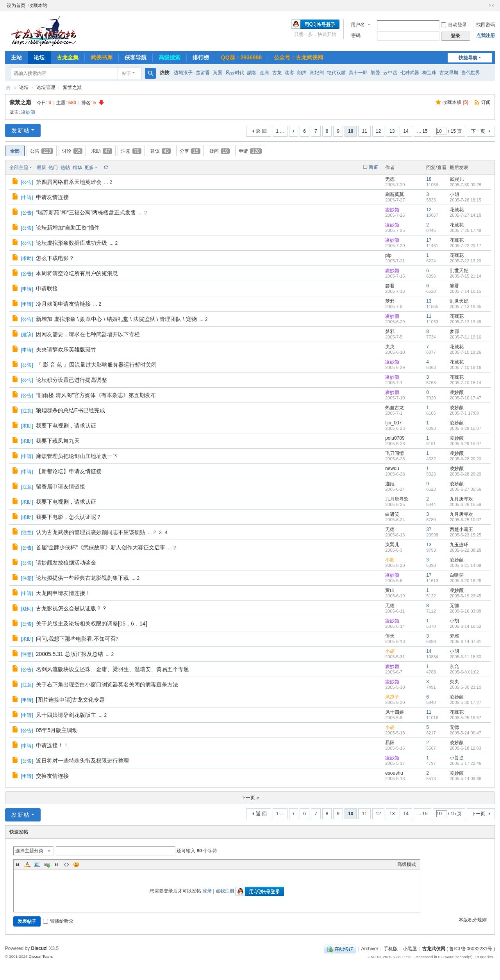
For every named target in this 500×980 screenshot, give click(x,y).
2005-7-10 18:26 (465, 352)
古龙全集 (68, 57)
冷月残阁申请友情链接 (63, 304)
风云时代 (235, 73)
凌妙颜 (28, 112)
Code (66, 864)
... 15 (422, 131)
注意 (131, 151)
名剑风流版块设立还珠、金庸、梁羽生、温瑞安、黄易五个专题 (112, 669)
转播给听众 (58, 921)
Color (27, 864)
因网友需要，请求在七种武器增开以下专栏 (88, 334)
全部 (15, 151)
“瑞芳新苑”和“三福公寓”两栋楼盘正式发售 (86, 212)
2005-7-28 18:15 (465, 200)
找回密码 (486, 25)
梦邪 (390, 301)
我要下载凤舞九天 (58, 441)
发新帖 (21, 130)
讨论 (72, 151)
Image (37, 864)
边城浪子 (183, 73)
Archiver (370, 949)
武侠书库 (102, 57)
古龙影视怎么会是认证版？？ (71, 608)
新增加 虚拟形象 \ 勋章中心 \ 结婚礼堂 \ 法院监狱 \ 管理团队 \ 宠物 (116, 319)
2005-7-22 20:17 (465, 246)
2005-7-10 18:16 (465, 367)
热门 (53, 167)
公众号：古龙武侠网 (298, 57)
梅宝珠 (429, 73)
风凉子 (392, 697)
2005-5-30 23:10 (465, 687)
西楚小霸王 (461, 529)
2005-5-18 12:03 (465, 748)
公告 (42, 151)
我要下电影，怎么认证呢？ (69, 517)
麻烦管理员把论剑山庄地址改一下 (77, 456)
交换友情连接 (52, 776)
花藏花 (457, 210)
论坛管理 (46, 87)
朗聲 (375, 73)
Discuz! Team (40, 956)
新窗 (373, 167)
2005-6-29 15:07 (465, 428)
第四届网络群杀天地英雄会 (69, 182)
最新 (41, 167)
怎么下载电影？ (55, 258)
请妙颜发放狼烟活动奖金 (66, 563)
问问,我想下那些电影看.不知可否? (77, 639)
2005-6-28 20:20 (465, 459)
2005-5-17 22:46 (465, 763)
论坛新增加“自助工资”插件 (68, 228)
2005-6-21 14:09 (465, 565)
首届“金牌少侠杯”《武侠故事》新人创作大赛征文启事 (101, 547)
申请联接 (47, 289)
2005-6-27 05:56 (465, 489)
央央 (390, 347)
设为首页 (16, 5)
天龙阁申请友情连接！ (63, 593)
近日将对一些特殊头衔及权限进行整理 (82, 761)
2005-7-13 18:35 (465, 306)
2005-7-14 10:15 (465, 291)
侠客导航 (136, 57)
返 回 (261, 131)
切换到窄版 (491, 5)
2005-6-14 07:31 (465, 641)
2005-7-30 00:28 (465, 185)
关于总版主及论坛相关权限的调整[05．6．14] (92, 624)
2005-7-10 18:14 (465, 383)
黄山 (390, 590)
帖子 (127, 73)
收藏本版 (455, 102)
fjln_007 (393, 423)
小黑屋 (410, 949)
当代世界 (471, 73)
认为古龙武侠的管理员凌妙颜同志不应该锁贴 (91, 532)
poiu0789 (395, 438)
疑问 (220, 151)
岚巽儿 (457, 179)
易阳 (390, 743)
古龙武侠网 (434, 949)
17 (429, 240)
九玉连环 (459, 545)
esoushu (394, 773)
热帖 (65, 167)
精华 (77, 167)
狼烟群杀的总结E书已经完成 (71, 410)
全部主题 (19, 167)
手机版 (391, 949)
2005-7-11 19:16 (465, 337)
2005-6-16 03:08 (465, 611)
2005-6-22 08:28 (465, 550)
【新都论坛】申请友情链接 (69, 471)
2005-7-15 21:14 (465, 276)
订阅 (486, 102)
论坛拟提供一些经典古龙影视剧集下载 (82, 578)
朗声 (302, 73)
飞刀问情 (395, 453)
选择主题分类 (29, 851)
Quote (57, 864)
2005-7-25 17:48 (465, 230)
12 (378, 131)
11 (364, 131)
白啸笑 (392, 514)
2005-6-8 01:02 (464, 672)
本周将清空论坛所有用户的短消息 (77, 273)
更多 (89, 167)
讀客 (252, 73)
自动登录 (454, 25)
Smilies (76, 864)
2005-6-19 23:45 (465, 596)
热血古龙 (395, 408)
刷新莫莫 (395, 194)
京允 (454, 666)
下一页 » (250, 798)
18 (429, 179)
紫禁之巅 (72, 87)
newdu (392, 469)
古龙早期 (449, 73)
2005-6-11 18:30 (465, 657)
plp (388, 255)
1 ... (280, 131)
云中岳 (390, 73)
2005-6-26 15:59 (465, 504)
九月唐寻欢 (397, 499)
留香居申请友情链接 (61, 486)
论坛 (39, 57)
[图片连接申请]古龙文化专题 (70, 700)
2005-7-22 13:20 (465, 261)
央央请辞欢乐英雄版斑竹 (66, 349)
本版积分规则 (473, 920)
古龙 (277, 73)
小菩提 (457, 758)
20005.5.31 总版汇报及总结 (70, 654)
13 (392, 131)
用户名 (358, 25)
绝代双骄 (336, 73)
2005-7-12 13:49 (465, 322)
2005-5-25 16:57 (465, 718)
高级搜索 (170, 57)
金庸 (264, 73)
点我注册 (486, 36)
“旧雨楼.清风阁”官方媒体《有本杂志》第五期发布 (96, 395)
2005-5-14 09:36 (465, 779)
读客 (289, 73)
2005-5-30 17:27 (465, 702)
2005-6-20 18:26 (465, 581)
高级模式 (407, 864)
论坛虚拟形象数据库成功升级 (71, 243)
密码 (356, 36)
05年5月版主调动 (57, 730)
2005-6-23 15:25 (465, 535)
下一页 (478, 131)
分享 (190, 151)
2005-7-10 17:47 (465, 398)
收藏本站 (38, 5)
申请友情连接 (52, 197)
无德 (390, 179)
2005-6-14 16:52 (465, 626)
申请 (250, 151)
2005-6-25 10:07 (465, 520)
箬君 (390, 286)
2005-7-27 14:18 (465, 215)
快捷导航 (468, 58)
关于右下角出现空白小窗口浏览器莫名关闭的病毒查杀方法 (107, 684)
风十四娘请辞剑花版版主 (66, 715)
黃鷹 (218, 73)
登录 (207, 891)
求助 (102, 151)
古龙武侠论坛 (8, 88)
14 (406, 131)
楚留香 (203, 73)
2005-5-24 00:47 (465, 733)
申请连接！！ (52, 745)
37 (429, 529)
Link (47, 864)
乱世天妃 (459, 271)
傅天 (390, 636)
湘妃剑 (317, 73)
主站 (16, 57)
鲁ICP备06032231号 (471, 949)
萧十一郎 (358, 73)
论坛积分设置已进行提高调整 (71, 380)
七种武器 (410, 73)
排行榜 (201, 57)
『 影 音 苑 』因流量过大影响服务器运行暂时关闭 (96, 365)
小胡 (454, 194)
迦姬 (390, 484)
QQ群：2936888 (241, 57)
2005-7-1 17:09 (464, 413)
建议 (161, 151)
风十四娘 (395, 712)
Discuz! (40, 948)
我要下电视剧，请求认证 (66, 426)
